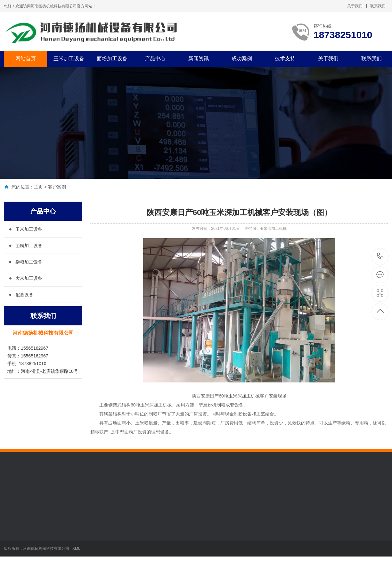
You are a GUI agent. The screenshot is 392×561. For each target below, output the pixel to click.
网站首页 (26, 59)
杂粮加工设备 (29, 262)
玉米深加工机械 (244, 396)
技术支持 (285, 59)
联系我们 (378, 6)
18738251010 (380, 256)
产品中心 (155, 59)
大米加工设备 (29, 278)
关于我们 (355, 6)
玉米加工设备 (69, 59)
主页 (38, 187)
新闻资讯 (199, 59)
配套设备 (24, 295)
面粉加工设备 (112, 59)
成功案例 (242, 59)
